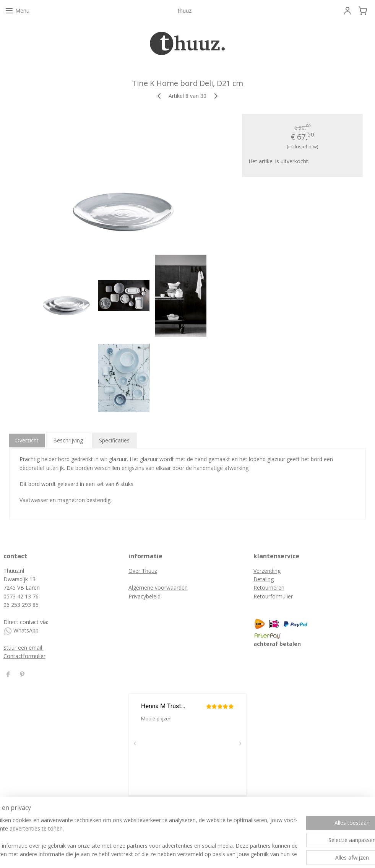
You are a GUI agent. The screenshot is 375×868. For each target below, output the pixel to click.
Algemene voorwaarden (158, 588)
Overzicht (27, 440)
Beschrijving (68, 440)
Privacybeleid (144, 596)
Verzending (267, 571)
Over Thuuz (143, 571)
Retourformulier (273, 596)
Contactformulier (24, 656)
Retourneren (269, 588)
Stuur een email (24, 648)
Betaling (264, 579)
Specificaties (114, 440)
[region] (137, 838)
